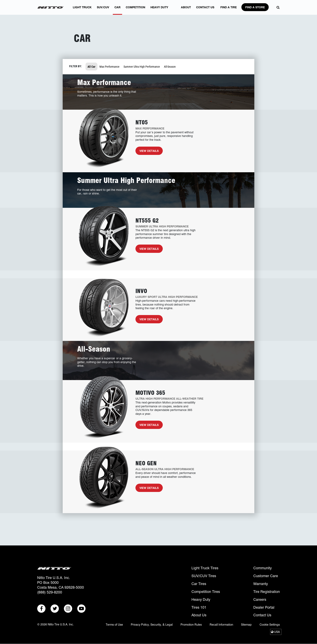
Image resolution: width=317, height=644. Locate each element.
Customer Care (266, 576)
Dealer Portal (264, 607)
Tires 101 (199, 607)
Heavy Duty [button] (159, 10)
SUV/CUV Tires (204, 576)
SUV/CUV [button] (103, 10)
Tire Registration (267, 592)
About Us (199, 615)
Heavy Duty (201, 599)
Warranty (261, 584)
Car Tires (199, 584)
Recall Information (221, 625)
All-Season (170, 67)
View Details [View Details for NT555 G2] (147, 250)
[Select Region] (276, 632)
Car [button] (117, 10)
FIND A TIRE (229, 10)
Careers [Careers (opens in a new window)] (260, 599)
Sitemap (246, 625)
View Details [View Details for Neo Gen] (147, 489)
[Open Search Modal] (277, 7)
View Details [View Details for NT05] (147, 152)
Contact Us (262, 615)
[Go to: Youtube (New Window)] (81, 609)
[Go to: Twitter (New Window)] (55, 609)
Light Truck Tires (205, 568)
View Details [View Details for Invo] (147, 321)
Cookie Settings (270, 625)
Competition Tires (206, 592)
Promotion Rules (191, 625)
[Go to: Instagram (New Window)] (68, 609)
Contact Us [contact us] (205, 10)
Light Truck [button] (82, 10)
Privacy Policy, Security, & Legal (152, 625)
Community (263, 568)
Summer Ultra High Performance (142, 67)
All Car (91, 67)
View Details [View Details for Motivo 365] (147, 426)
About (186, 10)
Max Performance (109, 67)
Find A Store (255, 7)
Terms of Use (114, 625)
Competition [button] (135, 10)
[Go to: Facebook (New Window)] (41, 609)
